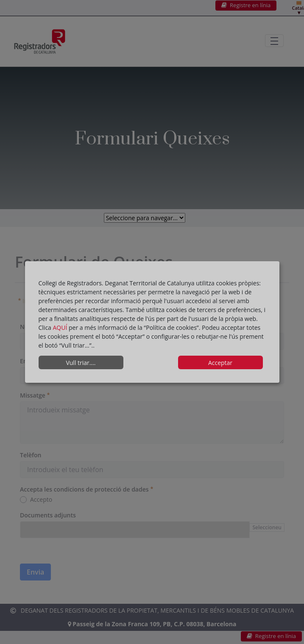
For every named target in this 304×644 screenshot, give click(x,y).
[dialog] (152, 322)
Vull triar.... (81, 363)
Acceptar (220, 363)
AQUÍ (61, 328)
